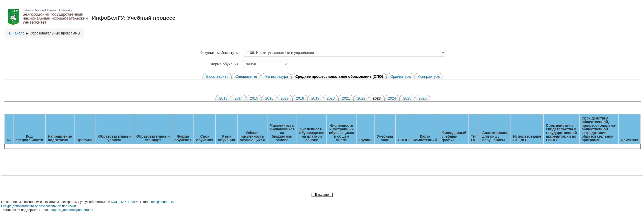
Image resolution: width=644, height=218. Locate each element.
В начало (17, 33)
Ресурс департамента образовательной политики (38, 206)
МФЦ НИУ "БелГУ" (125, 202)
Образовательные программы (55, 33)
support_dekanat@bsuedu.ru (72, 210)
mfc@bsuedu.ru (163, 202)
